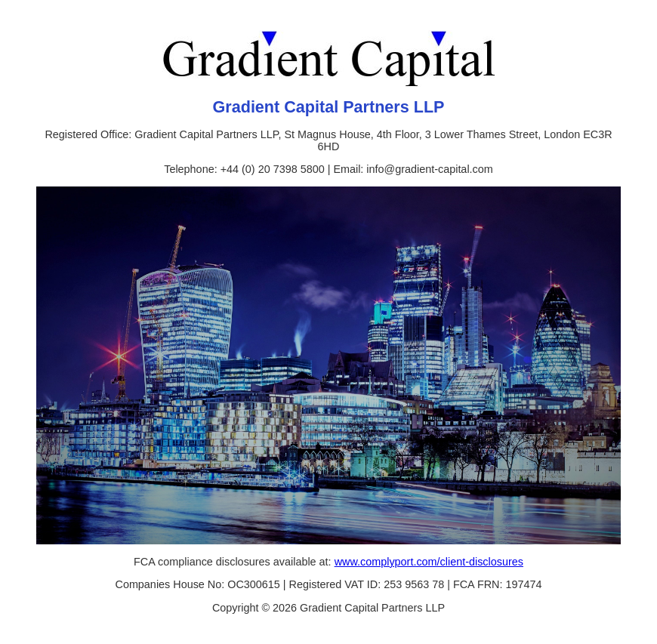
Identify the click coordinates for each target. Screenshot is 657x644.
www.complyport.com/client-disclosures (429, 562)
